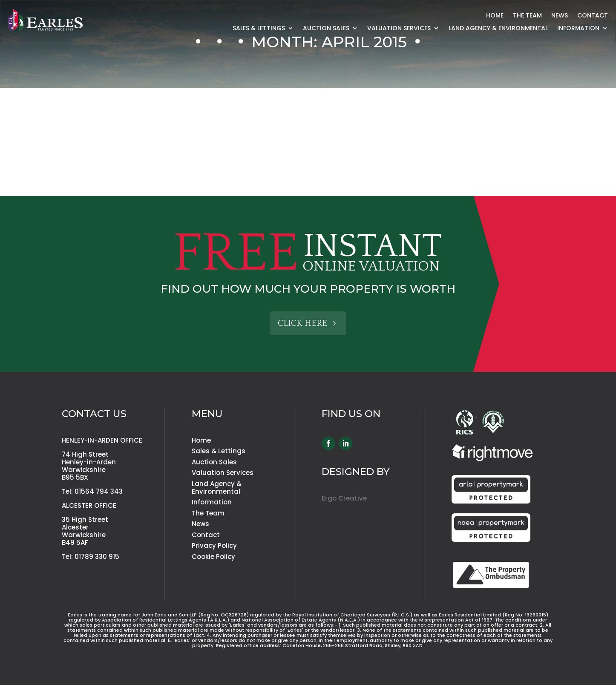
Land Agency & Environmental (498, 29)
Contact (593, 16)
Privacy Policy (214, 545)
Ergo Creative (344, 498)
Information (578, 29)
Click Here (302, 323)
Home (495, 16)
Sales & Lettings (259, 29)
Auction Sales (326, 29)
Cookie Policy (213, 557)
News (560, 16)
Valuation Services (399, 29)
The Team (527, 16)
